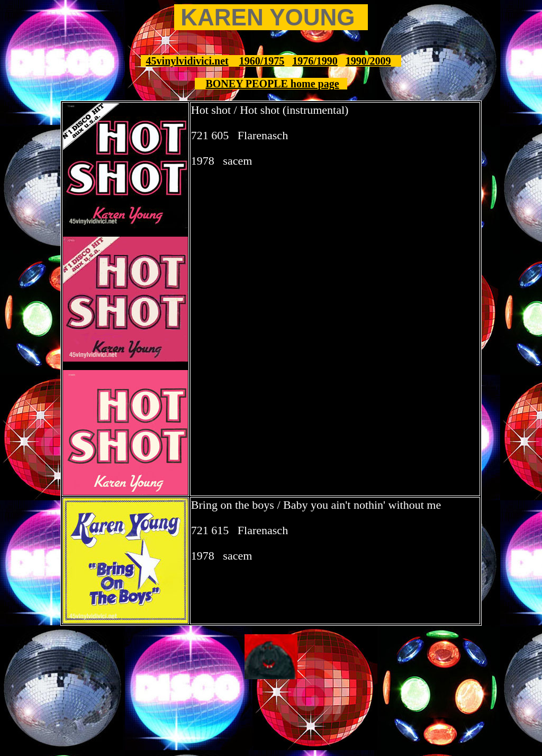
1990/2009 (368, 61)
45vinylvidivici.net (187, 61)
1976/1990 (315, 61)
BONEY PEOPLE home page (272, 84)
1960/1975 (262, 61)
